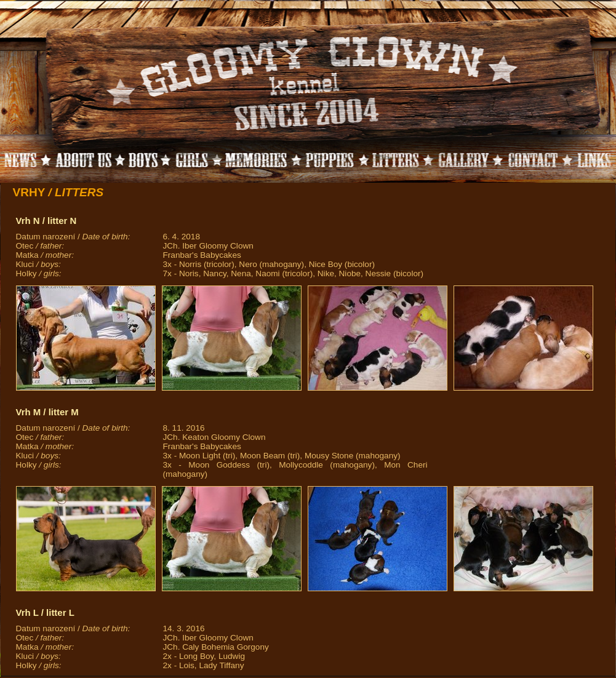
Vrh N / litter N (46, 221)
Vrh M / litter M (47, 412)
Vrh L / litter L (45, 612)
